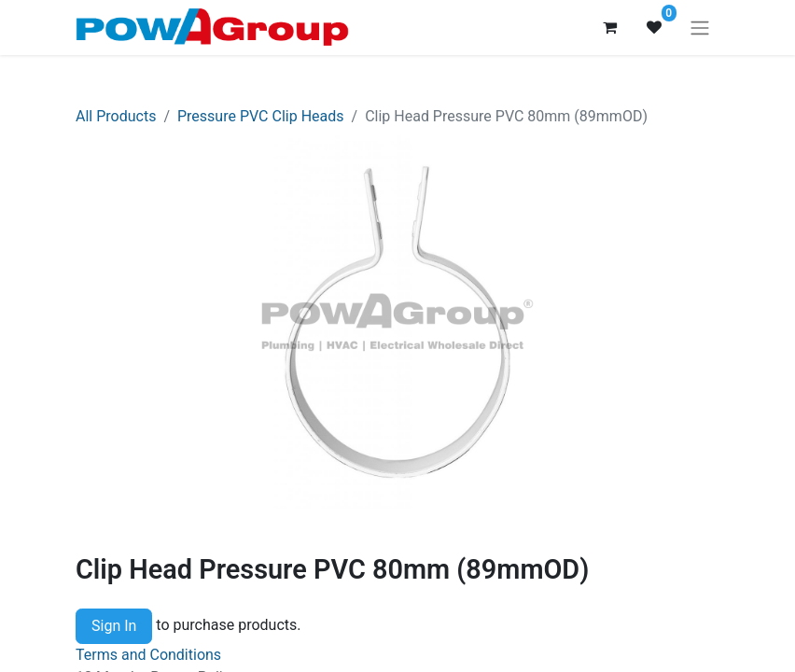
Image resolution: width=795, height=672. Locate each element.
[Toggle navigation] (700, 28)
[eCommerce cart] (609, 27)
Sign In (114, 626)
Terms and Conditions (148, 655)
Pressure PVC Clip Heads (261, 116)
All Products (116, 116)
